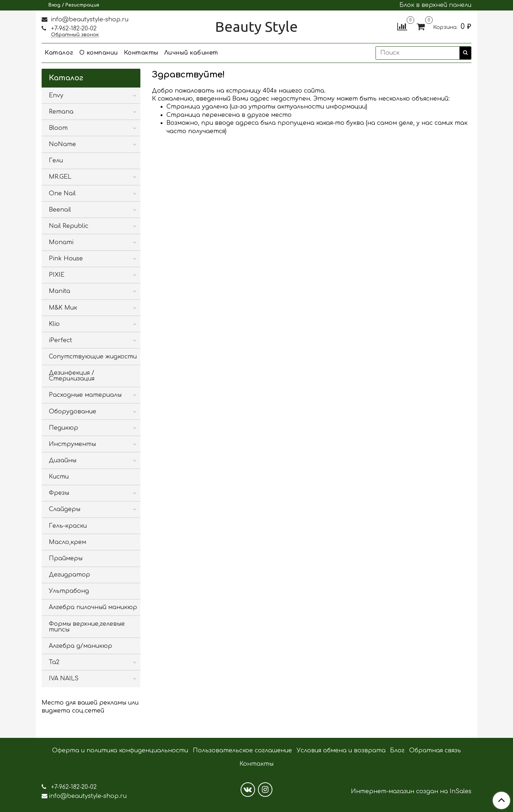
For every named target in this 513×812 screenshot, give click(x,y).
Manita (60, 291)
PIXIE (57, 275)
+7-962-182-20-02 (73, 29)
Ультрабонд (69, 591)
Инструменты (72, 444)
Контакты (141, 53)
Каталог (59, 53)
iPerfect (60, 340)
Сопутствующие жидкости (93, 357)
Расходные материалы (85, 395)
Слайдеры (65, 509)
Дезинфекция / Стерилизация (72, 376)
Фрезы (59, 493)
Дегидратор (69, 575)
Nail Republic (69, 226)
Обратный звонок (75, 35)
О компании (99, 53)
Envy (56, 95)
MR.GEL (60, 177)
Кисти (59, 477)
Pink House (66, 259)
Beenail (60, 210)
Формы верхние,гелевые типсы (87, 627)
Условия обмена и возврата (341, 751)
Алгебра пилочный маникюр (93, 607)
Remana (61, 112)
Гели (56, 161)
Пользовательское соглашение (242, 751)
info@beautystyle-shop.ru (89, 20)
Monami (61, 242)
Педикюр (63, 428)
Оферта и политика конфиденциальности (120, 751)
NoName (62, 144)
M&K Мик (63, 308)
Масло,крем (67, 542)
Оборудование (73, 412)
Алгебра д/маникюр (80, 646)
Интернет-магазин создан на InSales (411, 791)
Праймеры (66, 558)
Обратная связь (435, 751)
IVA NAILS (64, 679)
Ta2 (54, 662)
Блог (397, 751)
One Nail (62, 194)
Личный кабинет (191, 53)
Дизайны (63, 460)
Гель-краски (68, 526)
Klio (54, 324)
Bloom (58, 128)
